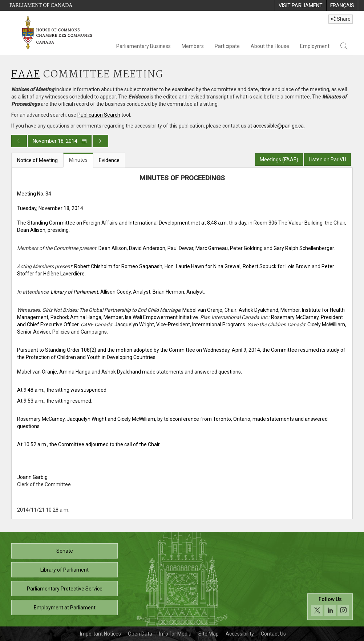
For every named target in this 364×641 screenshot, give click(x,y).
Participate (227, 46)
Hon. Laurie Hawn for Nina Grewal (203, 266)
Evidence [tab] (109, 160)
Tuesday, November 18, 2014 (50, 208)
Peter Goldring (246, 248)
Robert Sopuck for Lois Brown (277, 266)
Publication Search (99, 115)
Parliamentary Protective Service (65, 589)
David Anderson (147, 248)
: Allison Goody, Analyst (100, 292)
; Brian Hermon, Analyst (177, 292)
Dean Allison (113, 248)
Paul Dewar (180, 248)
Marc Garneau (212, 248)
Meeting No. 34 (34, 194)
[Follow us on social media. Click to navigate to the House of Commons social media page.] (330, 607)
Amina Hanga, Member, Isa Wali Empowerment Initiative (134, 317)
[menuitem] (300, 5)
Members (193, 46)
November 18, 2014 (60, 141)
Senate (65, 551)
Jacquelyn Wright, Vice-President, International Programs (180, 324)
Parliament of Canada (41, 5)
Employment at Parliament (65, 608)
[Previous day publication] (19, 141)
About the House (270, 46)
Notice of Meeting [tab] (37, 160)
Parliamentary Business (143, 46)
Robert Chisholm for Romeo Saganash (118, 266)
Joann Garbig (32, 477)
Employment (315, 46)
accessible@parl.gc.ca (278, 126)
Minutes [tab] (78, 160)
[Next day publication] (100, 141)
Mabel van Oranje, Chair (209, 310)
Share (341, 19)
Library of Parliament (64, 570)
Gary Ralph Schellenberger (304, 248)
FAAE (26, 75)
